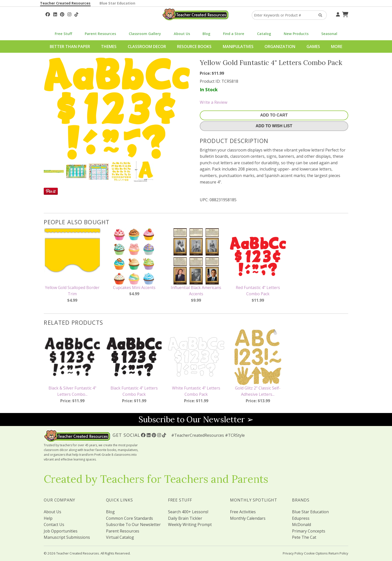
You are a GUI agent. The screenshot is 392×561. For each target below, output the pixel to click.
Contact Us (54, 524)
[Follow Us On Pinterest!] (62, 14)
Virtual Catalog (120, 537)
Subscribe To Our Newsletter (133, 524)
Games (313, 46)
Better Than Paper (70, 46)
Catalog (264, 34)
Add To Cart (274, 115)
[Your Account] (337, 14)
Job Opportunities (61, 531)
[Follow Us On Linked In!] (55, 14)
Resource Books (194, 46)
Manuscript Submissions (67, 537)
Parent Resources (100, 34)
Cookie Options (316, 553)
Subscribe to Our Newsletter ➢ (196, 419)
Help (48, 518)
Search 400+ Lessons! (188, 512)
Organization (280, 46)
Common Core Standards (129, 518)
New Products (296, 34)
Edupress (301, 518)
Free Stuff (63, 34)
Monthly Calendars (248, 518)
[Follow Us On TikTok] (76, 14)
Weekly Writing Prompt (190, 524)
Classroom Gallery (145, 34)
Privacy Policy (293, 553)
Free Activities (243, 512)
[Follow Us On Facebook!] (48, 14)
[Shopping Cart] (344, 14)
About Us (182, 34)
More (337, 46)
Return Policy (338, 553)
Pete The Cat (304, 537)
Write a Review (213, 102)
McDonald (301, 524)
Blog (206, 34)
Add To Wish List (274, 126)
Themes (109, 46)
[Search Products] (319, 15)
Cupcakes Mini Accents (134, 287)
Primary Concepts (309, 531)
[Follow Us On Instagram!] (69, 14)
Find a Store (234, 34)
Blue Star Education (117, 3)
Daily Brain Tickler (185, 518)
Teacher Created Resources (65, 3)
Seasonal (329, 34)
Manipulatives (238, 46)
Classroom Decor (147, 46)
